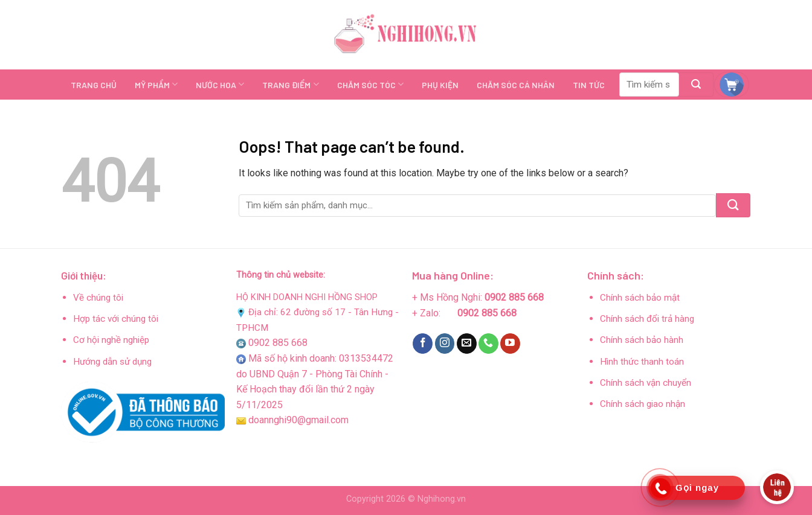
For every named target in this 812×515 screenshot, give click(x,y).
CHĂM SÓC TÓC (370, 84)
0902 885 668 (278, 343)
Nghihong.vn (442, 499)
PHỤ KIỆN (440, 85)
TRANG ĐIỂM (290, 84)
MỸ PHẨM (156, 84)
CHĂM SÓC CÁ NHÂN (516, 85)
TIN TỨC (589, 85)
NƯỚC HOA (220, 84)
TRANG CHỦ (94, 85)
